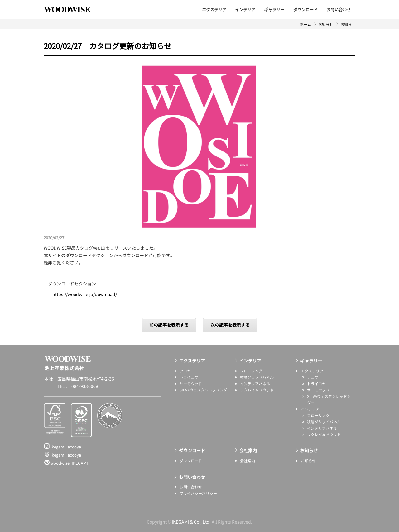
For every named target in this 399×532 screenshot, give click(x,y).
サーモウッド (191, 383)
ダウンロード (305, 10)
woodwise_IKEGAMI (66, 463)
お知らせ (326, 24)
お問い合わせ (339, 10)
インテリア (245, 10)
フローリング (251, 371)
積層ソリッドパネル (257, 377)
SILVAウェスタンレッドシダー (205, 390)
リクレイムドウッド (257, 390)
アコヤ (185, 371)
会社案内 (248, 450)
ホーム (305, 24)
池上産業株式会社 (72, 9)
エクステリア (214, 10)
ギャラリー (274, 10)
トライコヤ (189, 377)
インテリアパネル (255, 383)
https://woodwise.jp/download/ (85, 294)
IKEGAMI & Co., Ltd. (191, 522)
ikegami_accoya (63, 447)
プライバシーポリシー (198, 493)
